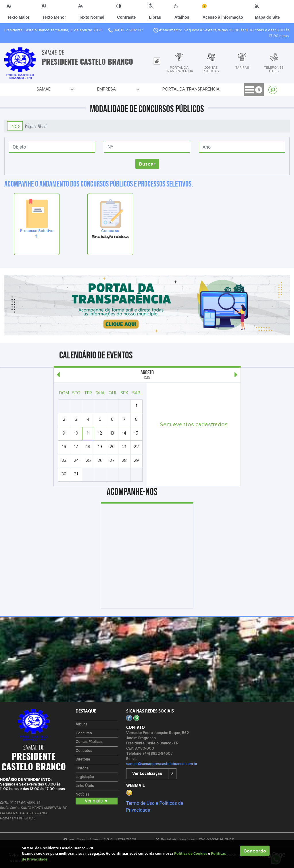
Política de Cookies (191, 854)
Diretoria (83, 759)
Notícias (82, 795)
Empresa (56, 89)
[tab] (157, 61)
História (82, 768)
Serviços (194, 89)
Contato (226, 89)
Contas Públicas (89, 742)
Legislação (85, 777)
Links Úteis (85, 786)
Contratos (84, 751)
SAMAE (29, 89)
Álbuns (81, 724)
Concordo (255, 851)
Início (15, 126)
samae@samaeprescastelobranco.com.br (162, 764)
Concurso (84, 733)
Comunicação (157, 89)
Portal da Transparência (103, 89)
